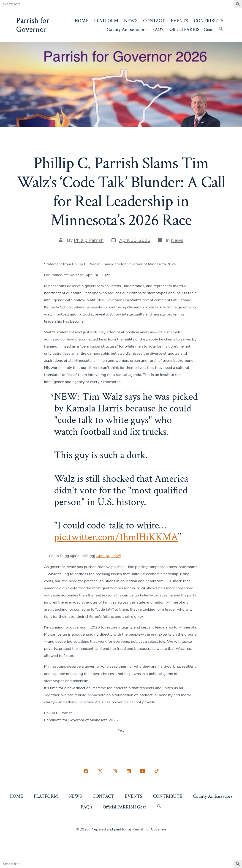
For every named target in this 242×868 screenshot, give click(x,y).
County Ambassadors (126, 29)
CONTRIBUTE (209, 21)
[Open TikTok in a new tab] (156, 771)
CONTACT (154, 21)
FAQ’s (158, 29)
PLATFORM (106, 21)
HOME (81, 21)
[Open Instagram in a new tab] (115, 771)
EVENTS (179, 21)
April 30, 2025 (109, 556)
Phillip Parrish (89, 240)
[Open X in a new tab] (100, 771)
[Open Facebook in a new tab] (86, 771)
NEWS (131, 21)
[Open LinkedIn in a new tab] (129, 771)
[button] (221, 29)
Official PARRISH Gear (191, 29)
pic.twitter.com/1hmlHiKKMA (116, 537)
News (177, 240)
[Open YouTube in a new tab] (142, 771)
